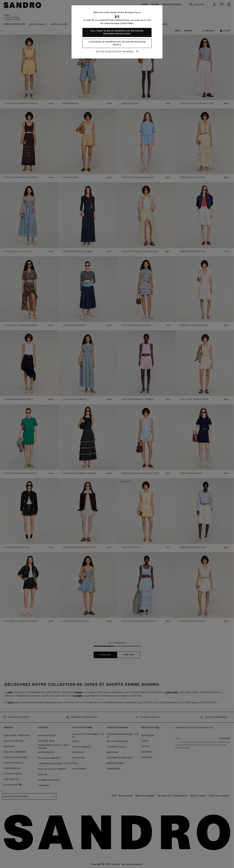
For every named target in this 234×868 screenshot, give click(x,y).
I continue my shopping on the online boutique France (117, 43)
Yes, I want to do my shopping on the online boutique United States (117, 32)
